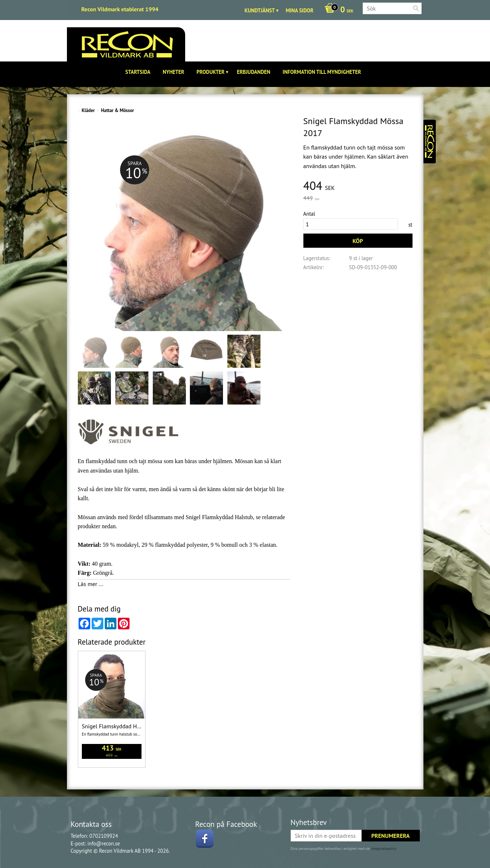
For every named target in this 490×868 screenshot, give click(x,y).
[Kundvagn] (337, 10)
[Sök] (416, 8)
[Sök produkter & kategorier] (392, 8)
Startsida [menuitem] (138, 72)
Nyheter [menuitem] (173, 72)
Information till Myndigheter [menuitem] (322, 72)
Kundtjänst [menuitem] (260, 10)
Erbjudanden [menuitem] (254, 72)
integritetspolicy (384, 849)
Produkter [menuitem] (210, 72)
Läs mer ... (91, 584)
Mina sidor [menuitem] (299, 10)
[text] (358, 186)
